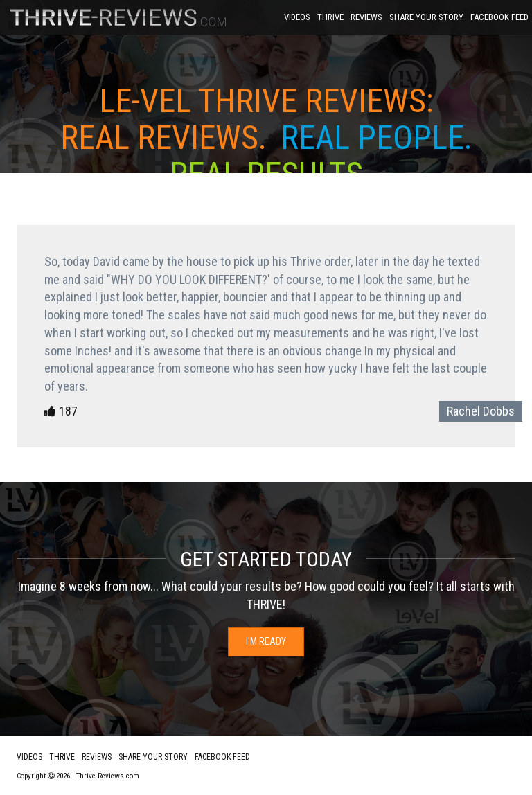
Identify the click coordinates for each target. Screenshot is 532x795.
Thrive (330, 17)
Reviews (366, 17)
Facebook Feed (499, 17)
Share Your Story (426, 17)
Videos (297, 17)
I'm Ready (266, 641)
